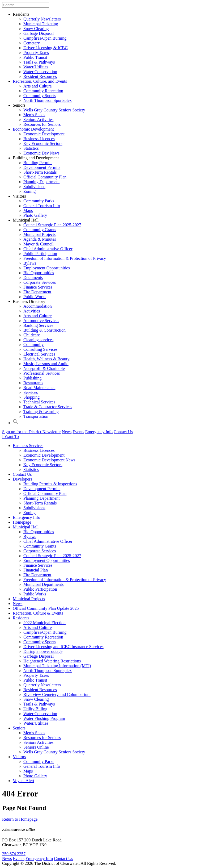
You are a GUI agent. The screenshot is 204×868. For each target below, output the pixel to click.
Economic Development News (49, 460)
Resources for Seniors (42, 124)
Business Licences (39, 139)
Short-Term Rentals (40, 172)
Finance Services (38, 287)
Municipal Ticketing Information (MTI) (57, 666)
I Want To (10, 437)
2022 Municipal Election (44, 623)
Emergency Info (99, 432)
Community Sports (39, 96)
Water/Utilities (36, 67)
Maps (28, 210)
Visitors (19, 196)
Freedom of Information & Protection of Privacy (65, 258)
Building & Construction (44, 330)
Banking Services (38, 325)
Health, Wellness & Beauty (46, 359)
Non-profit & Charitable (44, 368)
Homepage (22, 522)
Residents (21, 14)
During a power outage (43, 651)
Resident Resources (40, 76)
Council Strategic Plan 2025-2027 (52, 225)
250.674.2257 (14, 854)
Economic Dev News (41, 153)
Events (78, 432)
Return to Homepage (20, 819)
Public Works (35, 297)
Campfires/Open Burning (45, 38)
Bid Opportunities (39, 273)
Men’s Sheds (34, 115)
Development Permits (42, 167)
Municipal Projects (39, 234)
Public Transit (35, 57)
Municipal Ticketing (41, 24)
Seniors (19, 105)
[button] (15, 423)
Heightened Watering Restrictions (52, 661)
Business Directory (29, 301)
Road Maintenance (39, 388)
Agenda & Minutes (40, 239)
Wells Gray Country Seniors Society (54, 110)
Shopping (31, 397)
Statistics (31, 148)
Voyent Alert (24, 781)
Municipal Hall (26, 220)
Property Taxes (36, 53)
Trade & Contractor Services (48, 407)
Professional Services (42, 373)
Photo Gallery (35, 215)
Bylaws (30, 263)
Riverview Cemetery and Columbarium (57, 694)
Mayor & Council (39, 244)
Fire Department (37, 292)
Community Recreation (43, 91)
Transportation (36, 416)
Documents (33, 277)
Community (33, 345)
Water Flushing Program (44, 718)
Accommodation (38, 306)
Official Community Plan (45, 177)
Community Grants (40, 230)
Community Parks (39, 201)
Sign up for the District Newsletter (31, 432)
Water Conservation (40, 72)
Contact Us (123, 432)
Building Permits (38, 163)
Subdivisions (34, 187)
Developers (22, 479)
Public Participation (40, 254)
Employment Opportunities (47, 268)
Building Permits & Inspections (50, 484)
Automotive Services (41, 321)
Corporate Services (40, 282)
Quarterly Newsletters (42, 19)
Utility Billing (35, 709)
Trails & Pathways (39, 62)
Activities (32, 311)
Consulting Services (40, 349)
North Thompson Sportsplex (48, 100)
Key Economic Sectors (43, 143)
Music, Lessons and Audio (46, 364)
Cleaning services (38, 340)
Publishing (32, 378)
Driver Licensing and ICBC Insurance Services (63, 647)
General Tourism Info (42, 206)
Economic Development (33, 129)
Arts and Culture (38, 86)
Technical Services (39, 402)
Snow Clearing (36, 29)
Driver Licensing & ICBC (46, 48)
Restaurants (33, 383)
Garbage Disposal (39, 33)
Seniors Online (36, 747)
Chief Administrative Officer (48, 249)
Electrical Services (39, 354)
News (67, 432)
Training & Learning (41, 412)
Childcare (32, 335)
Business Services (28, 446)
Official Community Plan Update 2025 (46, 608)
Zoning (29, 191)
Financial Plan (36, 570)
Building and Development (36, 158)
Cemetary (32, 43)
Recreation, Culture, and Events (40, 81)
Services (31, 392)
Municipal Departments (44, 584)
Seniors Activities (38, 120)
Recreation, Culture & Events (38, 613)
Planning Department (41, 182)
